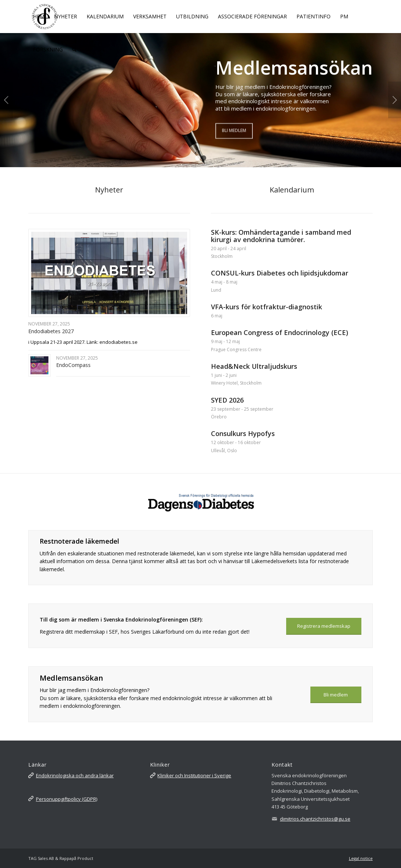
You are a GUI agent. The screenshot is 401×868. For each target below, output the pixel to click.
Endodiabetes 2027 (51, 331)
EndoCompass (73, 365)
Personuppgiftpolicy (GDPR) (67, 799)
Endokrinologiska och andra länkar (75, 775)
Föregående (6, 100)
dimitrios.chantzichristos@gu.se (315, 819)
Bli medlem (234, 129)
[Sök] (74, 50)
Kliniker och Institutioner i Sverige (194, 775)
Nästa (395, 100)
